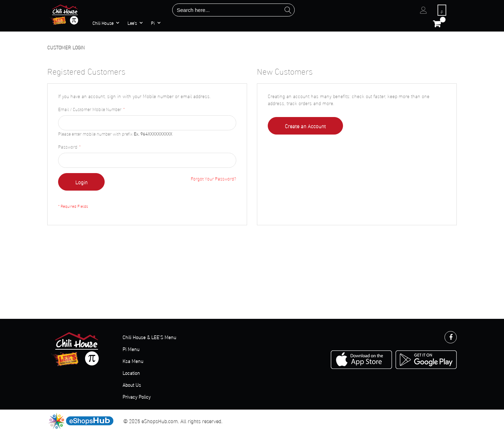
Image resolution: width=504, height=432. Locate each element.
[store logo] (65, 14)
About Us (132, 385)
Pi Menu (131, 349)
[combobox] (233, 10)
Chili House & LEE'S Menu (149, 337)
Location (131, 373)
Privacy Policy (136, 396)
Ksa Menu (133, 361)
